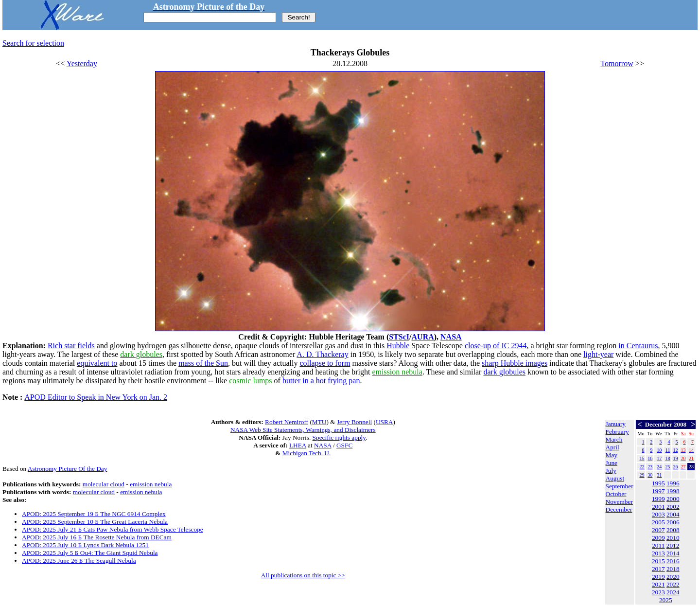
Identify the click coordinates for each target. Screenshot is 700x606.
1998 (673, 491)
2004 (673, 514)
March (614, 439)
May (612, 455)
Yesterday (82, 63)
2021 (658, 584)
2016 (673, 561)
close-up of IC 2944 (496, 346)
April (612, 447)
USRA (385, 422)
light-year (598, 354)
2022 (673, 584)
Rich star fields (71, 346)
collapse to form (325, 363)
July (611, 471)
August (615, 478)
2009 (658, 538)
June (612, 463)
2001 (658, 507)
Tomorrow (617, 63)
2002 (673, 507)
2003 (658, 514)
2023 (658, 592)
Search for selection (33, 43)
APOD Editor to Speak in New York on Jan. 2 (96, 397)
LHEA (298, 445)
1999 (658, 499)
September (620, 486)
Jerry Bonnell (354, 422)
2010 (673, 538)
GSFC (344, 445)
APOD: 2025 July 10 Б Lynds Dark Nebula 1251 (85, 545)
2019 (658, 577)
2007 (658, 530)
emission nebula (151, 484)
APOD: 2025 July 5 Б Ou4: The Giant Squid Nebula (90, 553)
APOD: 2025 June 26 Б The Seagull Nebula (79, 561)
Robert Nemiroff (287, 422)
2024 (673, 592)
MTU (319, 422)
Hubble (398, 346)
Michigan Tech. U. (307, 453)
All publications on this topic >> (303, 575)
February (617, 432)
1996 (673, 483)
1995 (658, 483)
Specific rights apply (339, 437)
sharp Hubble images (515, 363)
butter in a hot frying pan (321, 381)
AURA (423, 337)
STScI (399, 337)
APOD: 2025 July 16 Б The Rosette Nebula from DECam (97, 537)
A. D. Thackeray (322, 354)
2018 (673, 569)
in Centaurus (638, 346)
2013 (658, 553)
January (616, 424)
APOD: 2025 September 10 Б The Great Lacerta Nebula (95, 522)
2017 (658, 569)
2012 (673, 545)
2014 (673, 553)
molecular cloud (104, 484)
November (619, 502)
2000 (673, 499)
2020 (673, 577)
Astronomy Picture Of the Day (68, 469)
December (619, 509)
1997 (658, 491)
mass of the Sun (203, 363)
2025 (666, 600)
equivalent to (97, 363)
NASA (451, 337)
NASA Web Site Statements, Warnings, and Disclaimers (303, 430)
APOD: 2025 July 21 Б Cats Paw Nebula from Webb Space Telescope (113, 529)
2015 (658, 561)
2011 (658, 545)
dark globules (504, 372)
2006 (673, 522)
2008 (673, 530)
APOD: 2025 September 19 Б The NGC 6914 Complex (94, 514)
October (616, 494)
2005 (658, 522)
